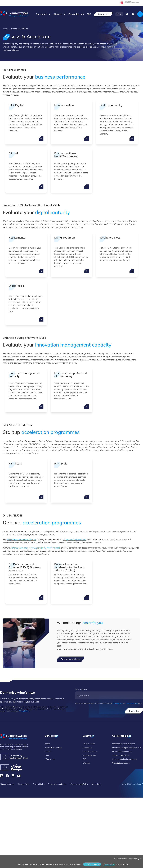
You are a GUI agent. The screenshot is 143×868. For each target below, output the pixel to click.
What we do (50, 759)
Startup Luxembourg (121, 755)
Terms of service (132, 703)
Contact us (103, 14)
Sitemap (86, 763)
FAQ (89, 14)
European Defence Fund (75, 540)
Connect (48, 751)
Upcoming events (90, 751)
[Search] (127, 14)
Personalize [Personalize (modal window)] (109, 864)
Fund (47, 755)
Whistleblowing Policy (79, 784)
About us (58, 14)
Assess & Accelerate (53, 748)
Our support (42, 14)
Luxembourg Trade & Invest (124, 744)
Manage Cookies (7, 784)
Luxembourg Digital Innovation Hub (127, 748)
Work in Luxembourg (121, 763)
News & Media (89, 744)
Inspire (47, 744)
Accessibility (96, 784)
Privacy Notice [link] (122, 864)
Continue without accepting (128, 858)
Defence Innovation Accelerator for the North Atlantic (35, 548)
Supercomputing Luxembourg (124, 759)
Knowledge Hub (76, 14)
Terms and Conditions (57, 784)
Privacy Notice (24, 711)
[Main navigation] (140, 14)
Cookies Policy (23, 784)
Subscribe (134, 711)
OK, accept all (92, 864)
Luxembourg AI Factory (122, 751)
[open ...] (41, 139)
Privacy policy (117, 703)
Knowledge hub (89, 755)
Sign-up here (81, 689)
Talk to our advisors (70, 659)
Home (6, 29)
